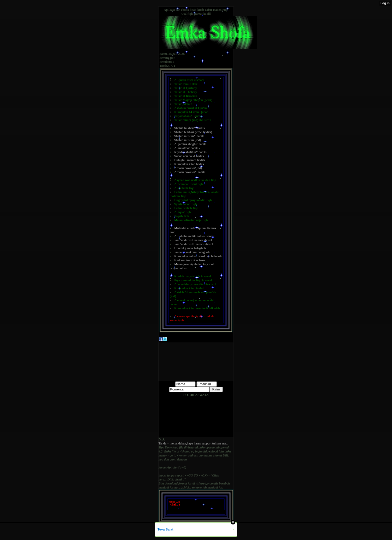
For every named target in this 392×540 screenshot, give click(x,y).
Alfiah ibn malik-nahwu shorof (194, 236)
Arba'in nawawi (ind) (188, 168)
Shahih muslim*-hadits (189, 136)
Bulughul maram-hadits (190, 160)
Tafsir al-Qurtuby (185, 88)
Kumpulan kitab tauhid (189, 288)
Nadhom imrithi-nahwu (189, 260)
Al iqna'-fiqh (182, 212)
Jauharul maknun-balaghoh (192, 252)
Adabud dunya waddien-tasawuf (195, 284)
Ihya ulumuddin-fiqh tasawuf (193, 280)
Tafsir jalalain (183, 104)
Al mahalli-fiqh (184, 188)
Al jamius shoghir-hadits (190, 144)
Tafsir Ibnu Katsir (186, 84)
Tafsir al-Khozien (186, 96)
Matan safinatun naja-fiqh (191, 220)
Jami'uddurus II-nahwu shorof (194, 244)
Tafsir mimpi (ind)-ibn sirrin (193, 120)
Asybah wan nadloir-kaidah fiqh (195, 180)
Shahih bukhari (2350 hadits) (193, 132)
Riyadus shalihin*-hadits (190, 152)
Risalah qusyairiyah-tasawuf (193, 276)
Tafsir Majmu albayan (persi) (193, 100)
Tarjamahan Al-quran (188, 116)
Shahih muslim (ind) (188, 140)
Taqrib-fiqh (182, 216)
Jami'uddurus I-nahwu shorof (193, 240)
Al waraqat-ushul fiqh (188, 184)
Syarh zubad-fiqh (185, 204)
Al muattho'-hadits (186, 148)
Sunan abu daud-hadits (189, 156)
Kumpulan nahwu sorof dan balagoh (198, 256)
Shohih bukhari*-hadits (189, 128)
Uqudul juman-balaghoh (190, 248)
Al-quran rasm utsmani (189, 80)
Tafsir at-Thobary (186, 92)
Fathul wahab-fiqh (186, 208)
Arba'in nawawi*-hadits (190, 172)
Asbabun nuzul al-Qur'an (190, 108)
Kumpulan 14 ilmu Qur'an (191, 112)
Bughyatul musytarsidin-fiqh (193, 200)
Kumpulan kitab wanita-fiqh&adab (197, 308)
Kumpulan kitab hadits (189, 164)
